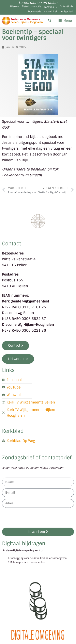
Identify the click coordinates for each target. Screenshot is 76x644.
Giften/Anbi (67, 6)
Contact (12, 244)
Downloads (35, 12)
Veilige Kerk (67, 12)
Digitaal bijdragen (24, 543)
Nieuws (14, 6)
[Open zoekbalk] (49, 21)
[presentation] (33, 518)
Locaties (51, 7)
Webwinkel (50, 12)
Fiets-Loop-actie (31, 6)
